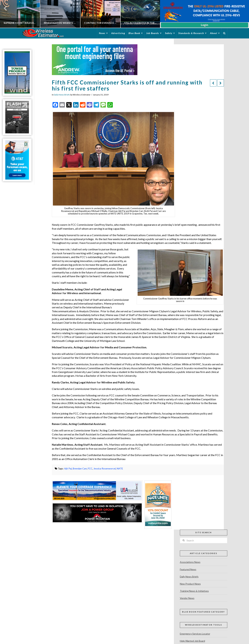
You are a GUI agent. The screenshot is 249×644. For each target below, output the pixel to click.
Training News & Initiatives (194, 591)
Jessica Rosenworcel (105, 468)
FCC (90, 468)
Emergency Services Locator (195, 634)
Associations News (190, 562)
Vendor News (187, 598)
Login (204, 25)
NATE (120, 468)
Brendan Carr (80, 468)
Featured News (188, 569)
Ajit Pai (68, 468)
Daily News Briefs (62, 95)
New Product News (190, 584)
